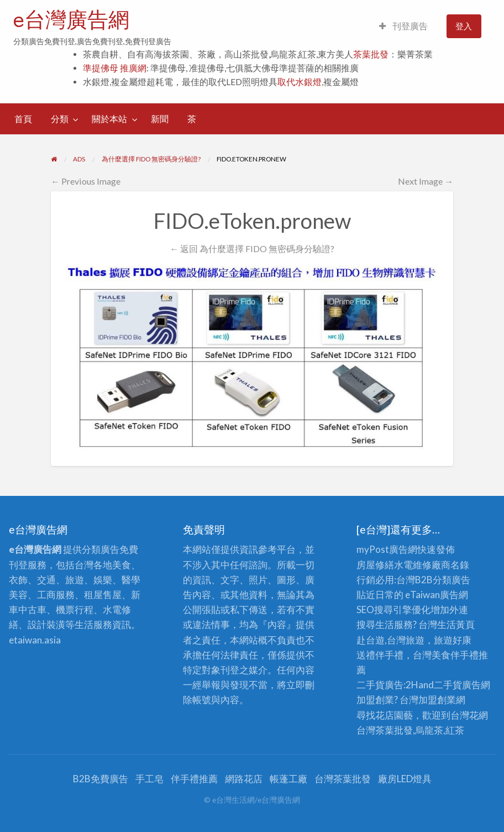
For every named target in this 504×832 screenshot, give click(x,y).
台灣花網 (469, 715)
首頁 (23, 119)
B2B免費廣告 (101, 779)
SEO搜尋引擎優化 (393, 609)
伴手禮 (464, 655)
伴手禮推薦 (194, 779)
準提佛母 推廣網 (115, 68)
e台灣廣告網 (71, 19)
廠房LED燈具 (405, 779)
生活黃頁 (456, 624)
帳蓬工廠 (288, 779)
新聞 (160, 119)
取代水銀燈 (300, 82)
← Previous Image (86, 181)
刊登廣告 (403, 26)
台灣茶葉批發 (385, 730)
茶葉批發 (371, 54)
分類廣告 (452, 580)
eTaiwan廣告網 (437, 595)
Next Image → (426, 181)
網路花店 (244, 779)
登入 (464, 26)
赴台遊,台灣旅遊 (390, 640)
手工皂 (149, 779)
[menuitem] (403, 26)
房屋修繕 (375, 565)
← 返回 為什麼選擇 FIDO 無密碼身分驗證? (252, 248)
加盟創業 (437, 700)
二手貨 (448, 685)
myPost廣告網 (387, 549)
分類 (60, 119)
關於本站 (109, 119)
